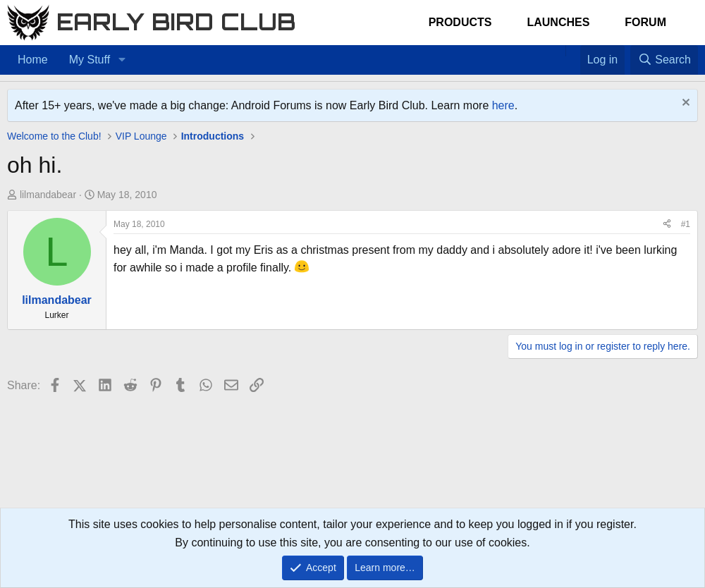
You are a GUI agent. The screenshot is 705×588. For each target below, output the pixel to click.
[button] (122, 60)
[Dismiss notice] (684, 104)
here (503, 105)
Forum (645, 22)
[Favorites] (573, 51)
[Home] (558, 51)
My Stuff (90, 60)
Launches (558, 22)
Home (33, 60)
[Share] (667, 225)
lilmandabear (48, 195)
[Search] (664, 60)
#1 (686, 224)
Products (460, 22)
